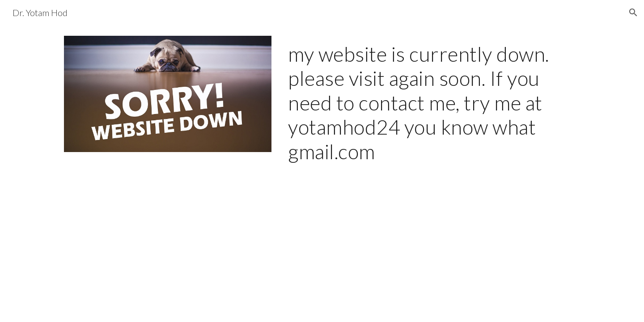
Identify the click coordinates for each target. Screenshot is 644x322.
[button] (633, 13)
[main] (432, 103)
